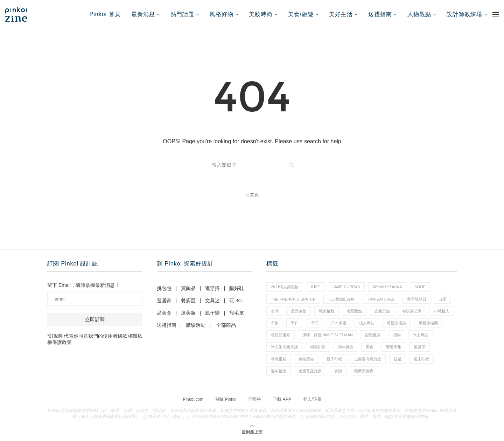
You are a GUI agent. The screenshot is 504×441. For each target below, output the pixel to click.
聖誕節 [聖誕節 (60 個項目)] (419, 347)
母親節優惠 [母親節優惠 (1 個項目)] (396, 323)
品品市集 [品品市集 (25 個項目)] (299, 311)
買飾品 (188, 288)
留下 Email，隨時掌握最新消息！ (83, 285)
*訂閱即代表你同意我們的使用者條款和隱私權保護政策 (95, 339)
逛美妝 (188, 313)
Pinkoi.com (193, 399)
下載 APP (282, 399)
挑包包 (164, 288)
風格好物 (222, 14)
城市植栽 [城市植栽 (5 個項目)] (327, 311)
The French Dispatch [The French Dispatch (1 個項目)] (293, 299)
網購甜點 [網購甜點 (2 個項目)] (318, 347)
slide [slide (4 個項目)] (420, 287)
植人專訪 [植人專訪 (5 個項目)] (367, 323)
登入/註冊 (312, 399)
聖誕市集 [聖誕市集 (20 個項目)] (394, 347)
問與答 (255, 399)
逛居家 (164, 301)
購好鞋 (237, 288)
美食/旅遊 (301, 14)
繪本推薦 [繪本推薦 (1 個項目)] (346, 347)
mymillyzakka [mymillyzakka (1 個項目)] (387, 287)
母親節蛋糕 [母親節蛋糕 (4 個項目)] (281, 335)
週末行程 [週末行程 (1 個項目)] (421, 359)
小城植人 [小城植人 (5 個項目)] (442, 311)
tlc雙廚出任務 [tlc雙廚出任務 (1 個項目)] (341, 299)
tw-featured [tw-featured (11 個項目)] (381, 299)
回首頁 (252, 195)
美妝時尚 (261, 14)
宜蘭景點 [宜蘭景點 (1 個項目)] (382, 311)
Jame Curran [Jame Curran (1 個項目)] (346, 287)
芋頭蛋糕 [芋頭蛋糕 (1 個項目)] (306, 359)
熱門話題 (182, 14)
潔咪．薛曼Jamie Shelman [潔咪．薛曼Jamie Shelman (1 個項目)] (328, 335)
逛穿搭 (212, 288)
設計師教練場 (464, 14)
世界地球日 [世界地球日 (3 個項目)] (417, 299)
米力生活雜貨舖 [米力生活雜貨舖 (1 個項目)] (284, 347)
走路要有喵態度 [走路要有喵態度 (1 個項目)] (368, 359)
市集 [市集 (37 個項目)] (275, 323)
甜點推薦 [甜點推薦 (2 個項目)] (373, 335)
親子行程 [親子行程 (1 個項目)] (334, 359)
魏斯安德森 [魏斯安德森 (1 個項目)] (364, 371)
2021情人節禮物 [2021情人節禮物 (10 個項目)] (285, 287)
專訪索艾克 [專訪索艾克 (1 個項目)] (412, 311)
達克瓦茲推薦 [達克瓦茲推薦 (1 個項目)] (310, 371)
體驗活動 (196, 325)
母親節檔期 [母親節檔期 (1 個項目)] (428, 323)
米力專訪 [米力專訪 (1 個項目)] (421, 335)
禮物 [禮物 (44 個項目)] (397, 335)
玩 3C (236, 301)
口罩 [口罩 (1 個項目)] (442, 299)
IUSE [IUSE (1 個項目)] (316, 287)
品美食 (164, 313)
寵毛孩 (237, 313)
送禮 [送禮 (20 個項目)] (398, 359)
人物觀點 (419, 14)
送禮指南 (380, 14)
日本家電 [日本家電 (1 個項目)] (339, 323)
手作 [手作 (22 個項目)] (295, 323)
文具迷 (212, 301)
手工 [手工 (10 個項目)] (315, 323)
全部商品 (226, 325)
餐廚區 (188, 301)
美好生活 (341, 14)
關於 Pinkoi (226, 399)
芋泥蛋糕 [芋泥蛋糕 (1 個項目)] (279, 359)
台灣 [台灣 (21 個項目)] (275, 311)
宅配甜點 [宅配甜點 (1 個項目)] (354, 311)
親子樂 (212, 313)
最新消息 (143, 14)
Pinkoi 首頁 (105, 14)
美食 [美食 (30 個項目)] (370, 347)
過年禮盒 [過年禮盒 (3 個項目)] (279, 371)
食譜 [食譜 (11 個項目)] (338, 371)
